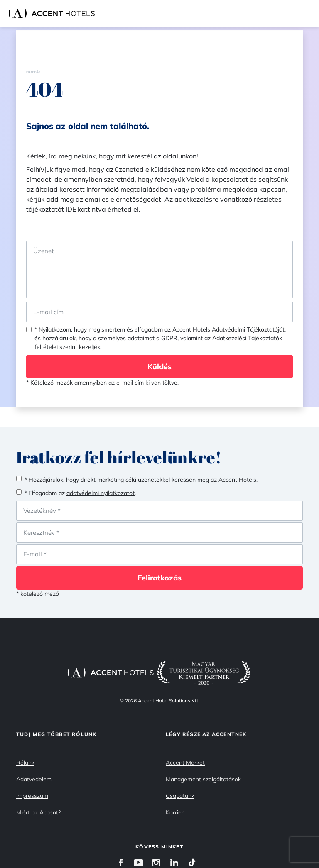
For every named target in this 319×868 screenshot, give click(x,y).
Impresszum (32, 796)
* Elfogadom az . (80, 493)
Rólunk (25, 763)
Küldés (159, 367)
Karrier (175, 812)
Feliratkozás (159, 578)
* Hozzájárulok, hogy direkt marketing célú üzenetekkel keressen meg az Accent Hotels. (141, 480)
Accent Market (185, 763)
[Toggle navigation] (310, 13)
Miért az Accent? (38, 812)
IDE (71, 209)
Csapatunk (180, 796)
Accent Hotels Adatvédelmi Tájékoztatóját (228, 329)
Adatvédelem (34, 779)
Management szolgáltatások (203, 779)
